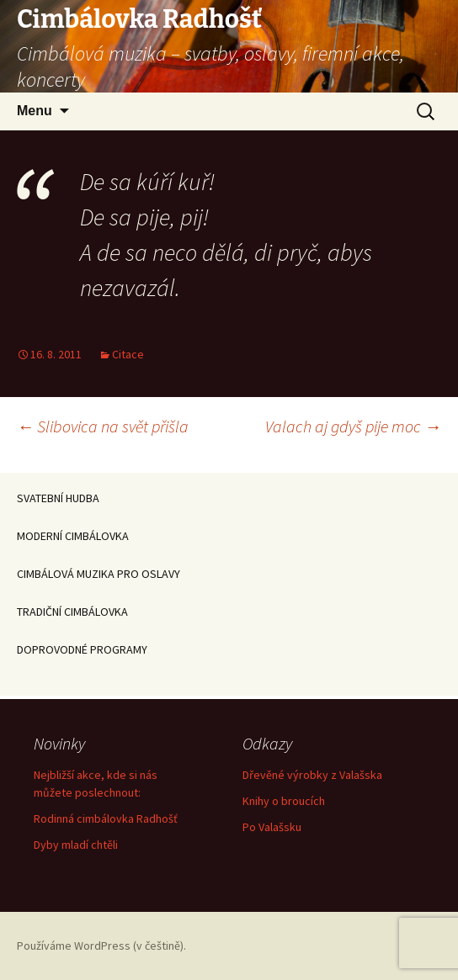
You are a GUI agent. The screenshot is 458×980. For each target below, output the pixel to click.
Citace (128, 354)
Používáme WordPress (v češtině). (101, 946)
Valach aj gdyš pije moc (353, 426)
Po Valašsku (272, 827)
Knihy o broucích (284, 801)
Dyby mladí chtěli (76, 845)
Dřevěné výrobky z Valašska (312, 775)
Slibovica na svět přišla (103, 426)
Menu (35, 111)
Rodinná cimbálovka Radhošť (106, 818)
